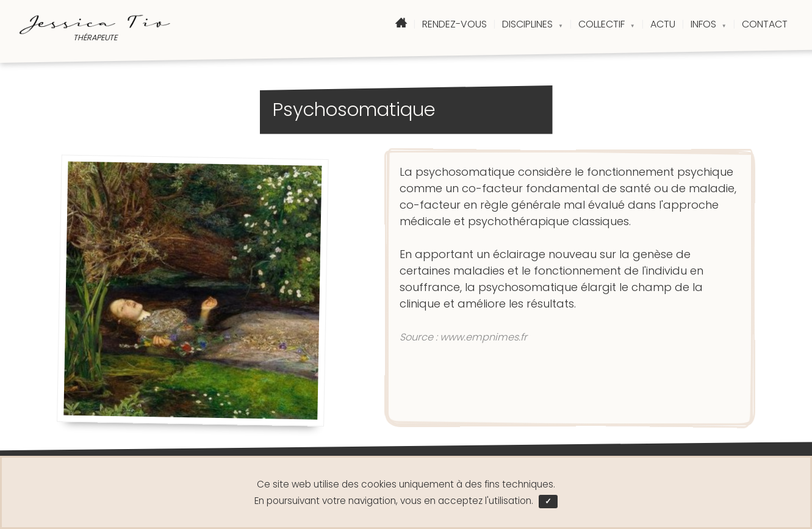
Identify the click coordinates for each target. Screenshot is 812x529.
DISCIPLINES (533, 24)
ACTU (663, 24)
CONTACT (765, 24)
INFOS (709, 24)
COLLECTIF (607, 24)
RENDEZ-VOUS (455, 24)
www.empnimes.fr (483, 337)
